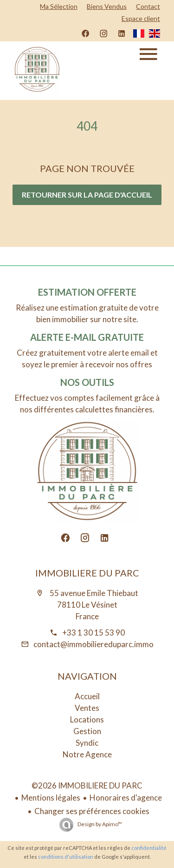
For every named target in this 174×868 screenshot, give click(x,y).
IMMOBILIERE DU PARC (87, 573)
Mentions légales (51, 798)
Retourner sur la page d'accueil (87, 195)
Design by (99, 824)
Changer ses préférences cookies (92, 811)
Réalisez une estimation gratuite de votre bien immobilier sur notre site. (87, 313)
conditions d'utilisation (66, 857)
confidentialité (149, 848)
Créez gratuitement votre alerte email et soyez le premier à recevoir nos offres (87, 358)
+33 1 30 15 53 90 (93, 633)
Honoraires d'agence (126, 798)
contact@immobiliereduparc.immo (93, 644)
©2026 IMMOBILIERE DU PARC (87, 785)
